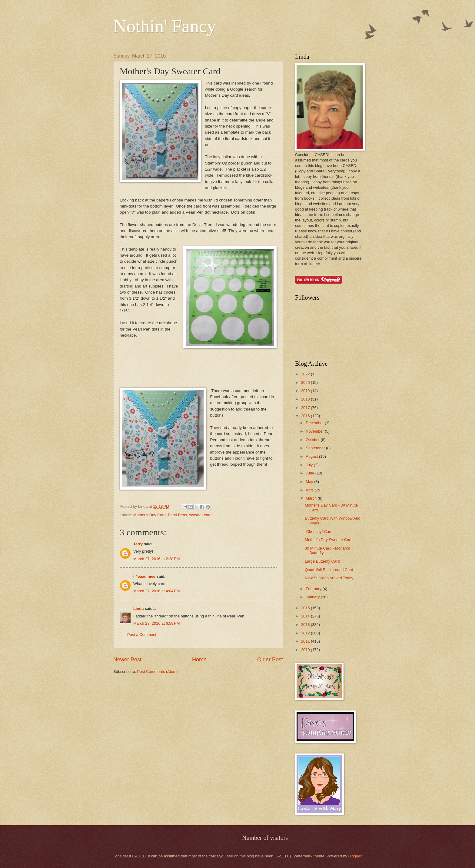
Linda (138, 609)
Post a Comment (142, 635)
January (313, 597)
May (310, 482)
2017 (306, 408)
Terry (138, 544)
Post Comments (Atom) (158, 672)
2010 (306, 650)
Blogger (355, 856)
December (315, 423)
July (310, 465)
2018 (306, 399)
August (312, 456)
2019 (306, 391)
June (311, 473)
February (314, 589)
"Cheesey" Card (319, 532)
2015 (306, 608)
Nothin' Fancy (165, 26)
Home (199, 660)
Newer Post (127, 660)
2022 (306, 374)
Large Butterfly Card (322, 561)
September (316, 448)
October (313, 440)
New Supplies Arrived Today (329, 578)
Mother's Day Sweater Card (329, 540)
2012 (306, 633)
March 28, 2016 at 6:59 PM (157, 623)
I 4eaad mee (144, 576)
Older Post (270, 660)
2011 (306, 641)
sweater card (200, 515)
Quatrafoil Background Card (329, 570)
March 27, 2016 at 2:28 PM (157, 559)
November (315, 431)
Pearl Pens (177, 515)
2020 (306, 382)
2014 (306, 616)
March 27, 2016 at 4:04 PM (157, 591)
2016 (306, 416)
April (310, 490)
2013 (306, 625)
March (312, 498)
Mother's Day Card (149, 515)
